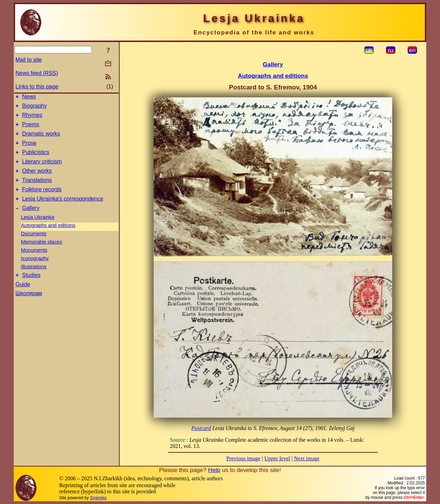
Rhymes (32, 118)
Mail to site (29, 60)
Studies (31, 289)
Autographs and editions (48, 239)
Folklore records (42, 201)
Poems (31, 128)
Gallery (31, 221)
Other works (37, 180)
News (29, 98)
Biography (34, 108)
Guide (23, 299)
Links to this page (37, 87)
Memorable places (42, 255)
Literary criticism (42, 170)
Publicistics (36, 159)
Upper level (277, 458)
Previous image (244, 458)
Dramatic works (41, 139)
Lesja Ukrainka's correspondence (63, 211)
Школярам (29, 308)
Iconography (35, 272)
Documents (34, 247)
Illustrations (34, 280)
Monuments (34, 264)
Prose (29, 149)
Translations (37, 190)
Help (214, 470)
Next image (307, 458)
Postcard (201, 428)
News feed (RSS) (37, 73)
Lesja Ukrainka (38, 230)
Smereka (98, 498)
